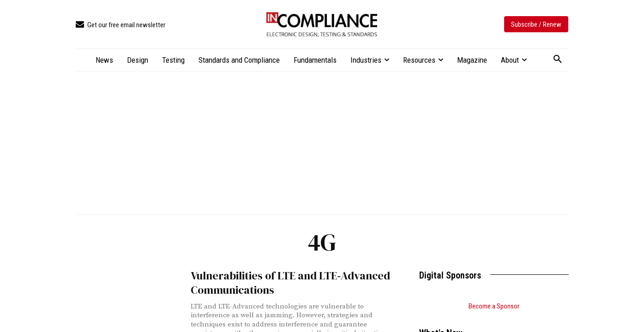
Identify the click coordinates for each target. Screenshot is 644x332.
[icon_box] (120, 25)
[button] (558, 59)
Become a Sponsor (494, 306)
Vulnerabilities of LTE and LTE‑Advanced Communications (280, 281)
